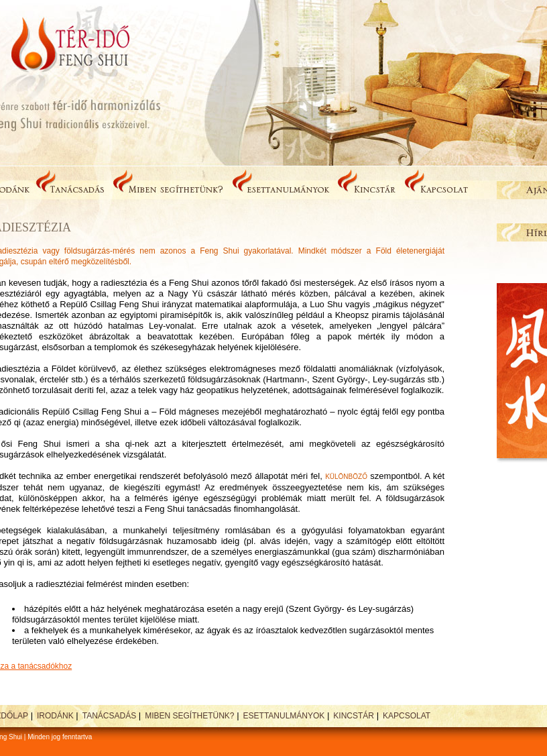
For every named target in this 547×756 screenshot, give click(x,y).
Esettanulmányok (284, 716)
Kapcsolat (407, 716)
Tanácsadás (109, 716)
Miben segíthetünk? (189, 716)
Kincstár (354, 716)
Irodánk (55, 716)
